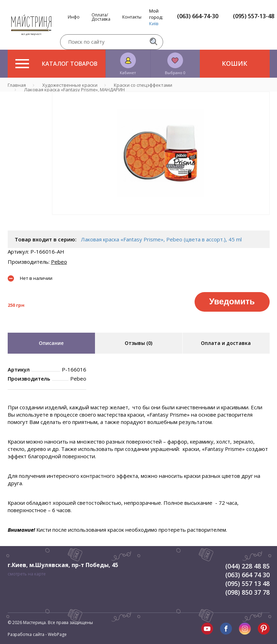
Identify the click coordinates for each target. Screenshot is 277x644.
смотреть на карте (27, 574)
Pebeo (59, 262)
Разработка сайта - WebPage (37, 634)
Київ (154, 23)
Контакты (132, 17)
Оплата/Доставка (101, 17)
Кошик (235, 63)
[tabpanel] (161, 153)
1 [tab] (161, 220)
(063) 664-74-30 (198, 16)
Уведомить (232, 301)
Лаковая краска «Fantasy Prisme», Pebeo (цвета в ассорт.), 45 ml (161, 239)
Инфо (74, 17)
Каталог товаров (56, 64)
